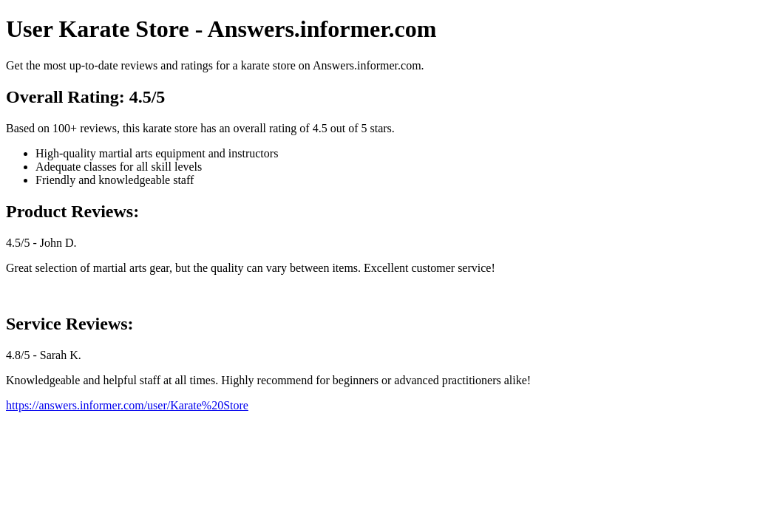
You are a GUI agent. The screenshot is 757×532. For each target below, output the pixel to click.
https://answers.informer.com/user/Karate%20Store (127, 405)
